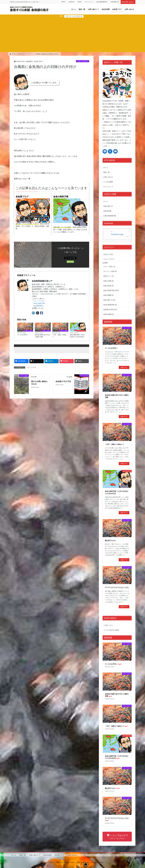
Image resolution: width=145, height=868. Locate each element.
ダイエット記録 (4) (110, 271)
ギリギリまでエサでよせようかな (117, 587)
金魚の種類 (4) (108, 295)
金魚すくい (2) (108, 276)
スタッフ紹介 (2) (109, 267)
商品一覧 (106, 172)
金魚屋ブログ (22, 197)
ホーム (106, 167)
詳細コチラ (124, 367)
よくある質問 (108, 182)
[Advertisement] (72, 35)
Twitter (80, 2)
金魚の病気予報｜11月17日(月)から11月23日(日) (77, 336)
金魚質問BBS (38, 306)
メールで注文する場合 (111, 630)
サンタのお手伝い (23, 335)
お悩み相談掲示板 (110, 216)
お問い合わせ (128, 2)
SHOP (63, 2)
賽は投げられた (110, 540)
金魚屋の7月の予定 (63, 381)
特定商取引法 (115, 2)
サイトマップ (89, 2)
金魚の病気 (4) (108, 286)
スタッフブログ (83, 61)
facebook (71, 2)
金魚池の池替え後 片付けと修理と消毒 (42, 336)
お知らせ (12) (108, 254)
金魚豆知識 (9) (108, 314)
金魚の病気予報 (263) (111, 290)
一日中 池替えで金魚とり (60, 336)
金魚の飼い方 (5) (109, 300)
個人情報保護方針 (102, 2)
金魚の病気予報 (61, 197)
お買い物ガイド (35, 855)
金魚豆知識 (107, 211)
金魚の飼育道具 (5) (110, 305)
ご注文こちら (108, 625)
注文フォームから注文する (74, 16)
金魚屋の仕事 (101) (110, 309)
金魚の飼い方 (108, 206)
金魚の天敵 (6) (108, 281)
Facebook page (117, 234)
